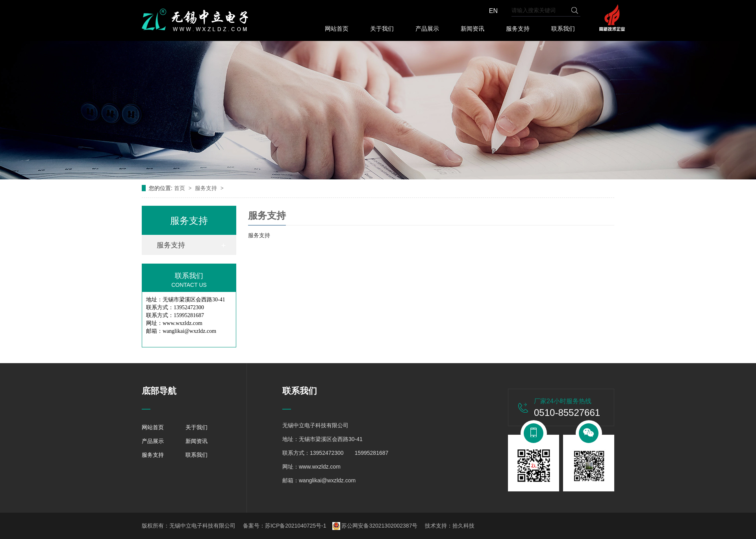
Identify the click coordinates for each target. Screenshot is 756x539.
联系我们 (563, 29)
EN (493, 11)
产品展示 (427, 29)
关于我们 (382, 29)
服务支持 (518, 29)
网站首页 (337, 29)
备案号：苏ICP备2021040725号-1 (285, 526)
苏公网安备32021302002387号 (375, 526)
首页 (180, 188)
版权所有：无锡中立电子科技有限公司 (189, 526)
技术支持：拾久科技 (450, 526)
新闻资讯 (472, 29)
